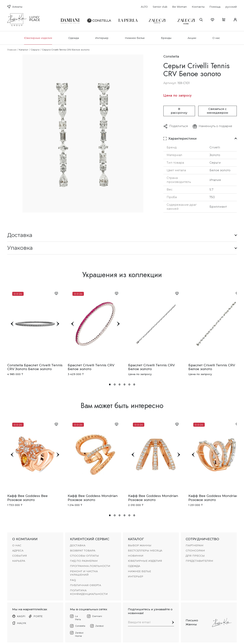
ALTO (144, 7)
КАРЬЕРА (19, 561)
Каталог (24, 50)
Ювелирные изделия (38, 38)
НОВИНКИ (136, 556)
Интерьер (102, 38)
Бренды (166, 38)
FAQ (73, 580)
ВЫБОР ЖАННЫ (140, 545)
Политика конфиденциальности (89, 592)
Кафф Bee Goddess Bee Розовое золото (27, 498)
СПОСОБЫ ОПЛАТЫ (84, 556)
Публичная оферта (85, 585)
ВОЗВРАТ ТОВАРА (83, 550)
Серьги (35, 50)
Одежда (74, 38)
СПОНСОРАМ (195, 550)
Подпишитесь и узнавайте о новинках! (150, 611)
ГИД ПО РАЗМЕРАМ (84, 561)
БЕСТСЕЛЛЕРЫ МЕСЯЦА (145, 550)
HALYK (19, 623)
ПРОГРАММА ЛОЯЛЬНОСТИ (90, 566)
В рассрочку (179, 111)
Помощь (215, 7)
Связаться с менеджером (218, 111)
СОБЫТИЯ (20, 556)
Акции (192, 38)
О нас (216, 38)
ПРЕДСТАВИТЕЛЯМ (199, 561)
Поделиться (179, 126)
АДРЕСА (18, 550)
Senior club (160, 7)
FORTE (36, 616)
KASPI (19, 616)
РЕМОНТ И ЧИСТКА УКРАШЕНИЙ (84, 573)
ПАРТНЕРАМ (195, 545)
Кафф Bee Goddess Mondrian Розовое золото (93, 498)
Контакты (198, 7)
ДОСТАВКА (78, 545)
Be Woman (179, 7)
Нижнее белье (135, 38)
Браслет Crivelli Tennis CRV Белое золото (91, 367)
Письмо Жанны (192, 622)
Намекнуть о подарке (215, 126)
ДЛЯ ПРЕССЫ (195, 556)
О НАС (17, 545)
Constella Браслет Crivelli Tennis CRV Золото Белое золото (35, 367)
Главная (12, 50)
